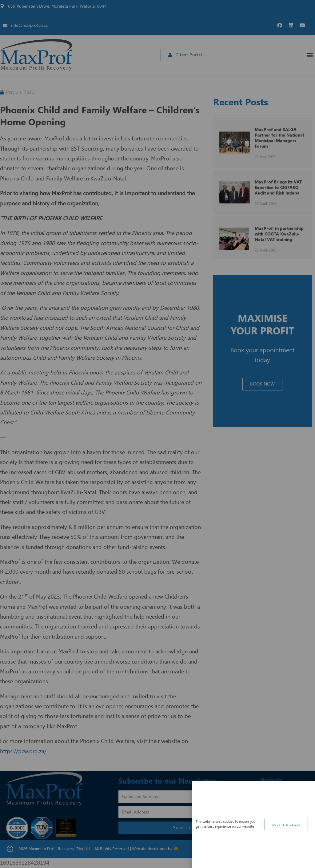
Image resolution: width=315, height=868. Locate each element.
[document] (157, 434)
